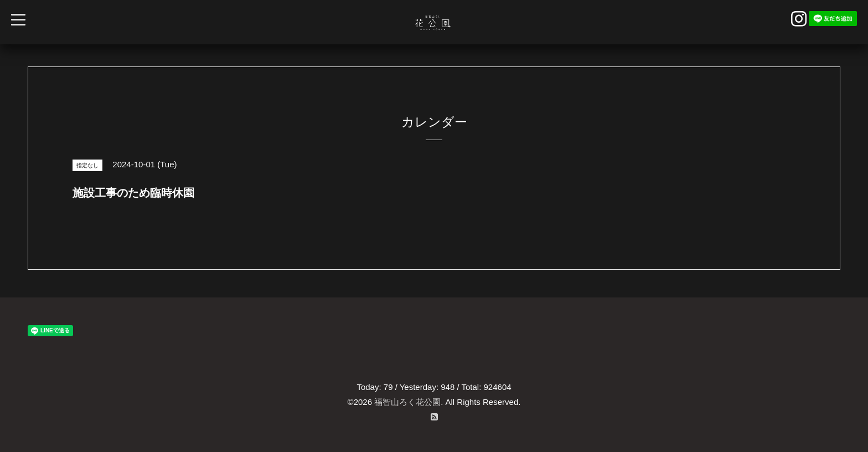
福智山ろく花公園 (407, 402)
